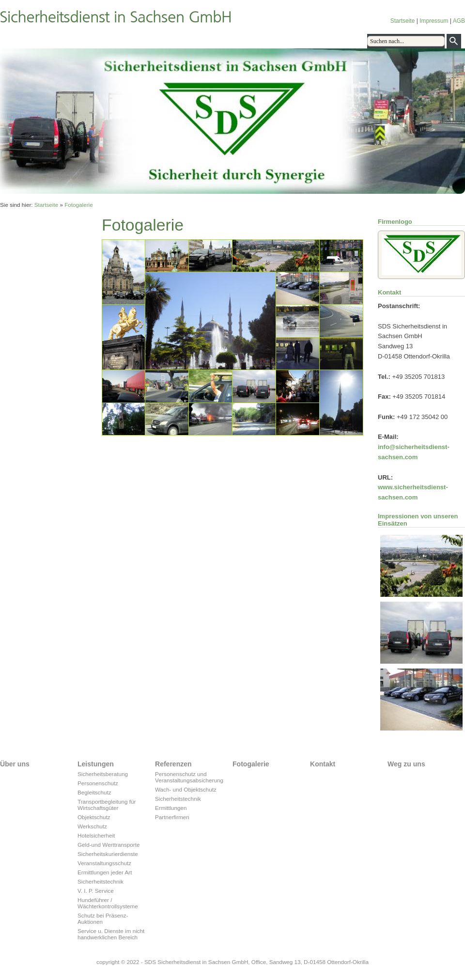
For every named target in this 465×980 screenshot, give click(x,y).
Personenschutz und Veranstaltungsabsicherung (189, 777)
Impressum (434, 21)
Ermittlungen (171, 808)
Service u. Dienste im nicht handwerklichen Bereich (111, 934)
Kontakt (179, 41)
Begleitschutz (94, 792)
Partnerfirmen (172, 817)
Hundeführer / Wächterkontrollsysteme (108, 903)
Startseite (403, 21)
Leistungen (60, 41)
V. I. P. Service (96, 891)
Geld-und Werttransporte (108, 845)
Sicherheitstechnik (101, 881)
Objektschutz (94, 817)
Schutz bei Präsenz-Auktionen (103, 918)
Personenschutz (98, 783)
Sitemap (253, 41)
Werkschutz (92, 826)
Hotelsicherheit (96, 835)
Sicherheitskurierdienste (108, 854)
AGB (459, 21)
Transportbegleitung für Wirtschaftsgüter (107, 805)
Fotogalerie (143, 41)
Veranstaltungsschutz (104, 863)
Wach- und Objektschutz (186, 789)
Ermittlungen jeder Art (105, 872)
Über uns (22, 41)
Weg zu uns (216, 41)
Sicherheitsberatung (103, 774)
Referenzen (101, 41)
